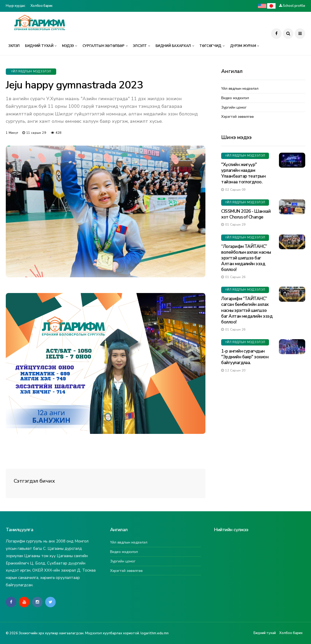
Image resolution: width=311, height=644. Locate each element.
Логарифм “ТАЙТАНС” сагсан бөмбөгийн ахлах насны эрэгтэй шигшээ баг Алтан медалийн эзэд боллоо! (247, 310)
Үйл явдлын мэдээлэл (31, 71)
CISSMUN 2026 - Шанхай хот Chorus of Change (246, 214)
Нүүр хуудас (15, 6)
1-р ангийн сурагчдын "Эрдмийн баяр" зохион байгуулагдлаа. (245, 357)
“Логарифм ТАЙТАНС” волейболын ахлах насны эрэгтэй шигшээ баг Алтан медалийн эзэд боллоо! (246, 258)
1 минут (12, 133)
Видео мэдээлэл (235, 98)
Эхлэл (14, 46)
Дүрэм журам (243, 46)
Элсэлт (140, 46)
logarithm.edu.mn (155, 633)
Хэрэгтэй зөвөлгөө (237, 117)
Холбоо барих (42, 6)
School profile (294, 6)
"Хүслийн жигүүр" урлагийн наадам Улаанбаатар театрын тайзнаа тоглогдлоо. (243, 173)
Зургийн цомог (234, 108)
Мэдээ (68, 46)
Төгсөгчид (210, 46)
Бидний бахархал (173, 46)
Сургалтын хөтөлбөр (103, 46)
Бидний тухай (39, 46)
